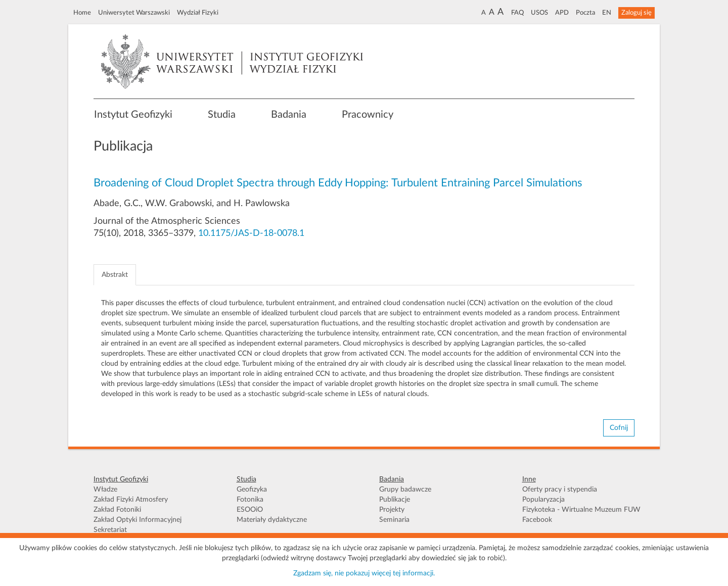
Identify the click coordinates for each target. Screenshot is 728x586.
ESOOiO (250, 510)
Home (82, 13)
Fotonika (250, 500)
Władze (105, 490)
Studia (222, 115)
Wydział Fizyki (198, 13)
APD (562, 13)
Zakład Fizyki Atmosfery (131, 500)
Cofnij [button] (619, 428)
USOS (539, 13)
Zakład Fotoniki (117, 510)
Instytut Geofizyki (133, 115)
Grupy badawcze (405, 490)
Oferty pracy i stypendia (560, 490)
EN (607, 13)
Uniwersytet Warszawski (134, 13)
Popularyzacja (543, 500)
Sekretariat (110, 530)
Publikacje (395, 500)
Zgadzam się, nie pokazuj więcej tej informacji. (364, 573)
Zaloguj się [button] (636, 13)
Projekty (392, 510)
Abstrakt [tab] (115, 275)
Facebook (537, 520)
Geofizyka (252, 490)
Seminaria (394, 520)
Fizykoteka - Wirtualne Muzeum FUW (581, 510)
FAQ (517, 13)
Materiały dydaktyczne (272, 520)
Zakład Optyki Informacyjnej (138, 520)
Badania (289, 115)
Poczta (585, 13)
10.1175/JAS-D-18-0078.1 (251, 233)
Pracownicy (368, 115)
